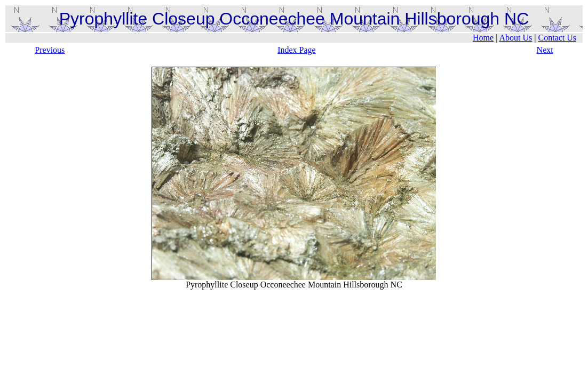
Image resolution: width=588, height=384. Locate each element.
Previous (50, 50)
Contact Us (557, 38)
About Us (515, 38)
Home (483, 38)
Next (545, 50)
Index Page (297, 50)
